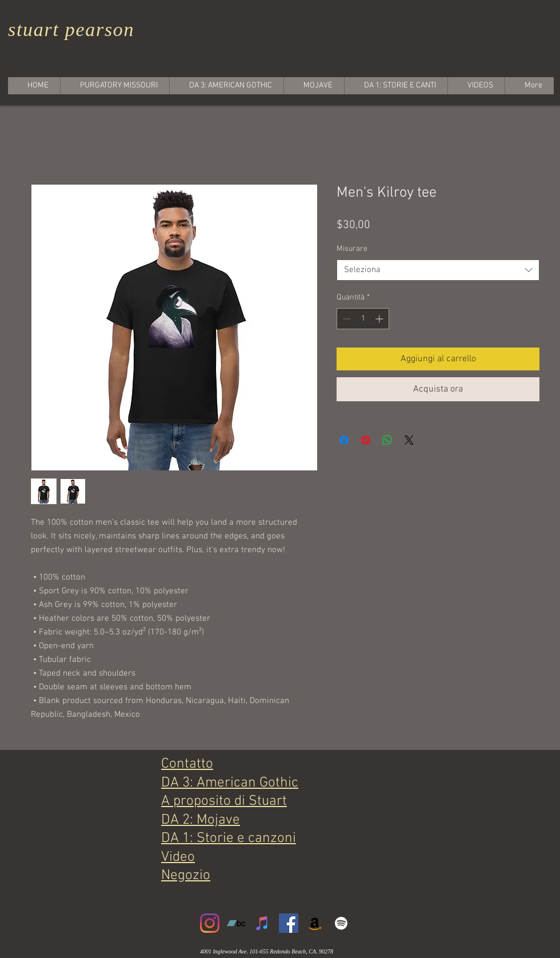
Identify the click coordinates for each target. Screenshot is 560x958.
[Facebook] (289, 923)
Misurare (352, 249)
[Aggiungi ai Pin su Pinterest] (366, 440)
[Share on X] (409, 440)
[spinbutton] (363, 319)
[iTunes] (262, 923)
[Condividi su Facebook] (344, 440)
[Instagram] (210, 923)
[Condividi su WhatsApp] (387, 440)
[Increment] (380, 319)
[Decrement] (345, 319)
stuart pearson (71, 29)
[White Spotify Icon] (341, 923)
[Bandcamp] (236, 923)
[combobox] (438, 270)
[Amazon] (315, 923)
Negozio (186, 876)
